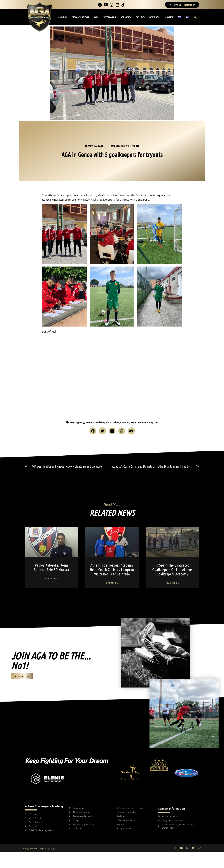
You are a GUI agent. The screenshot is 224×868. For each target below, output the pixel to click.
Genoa (126, 422)
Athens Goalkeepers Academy (103, 422)
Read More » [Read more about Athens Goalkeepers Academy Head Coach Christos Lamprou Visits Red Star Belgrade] (112, 583)
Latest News (121, 146)
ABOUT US (62, 17)
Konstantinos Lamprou (144, 422)
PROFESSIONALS (109, 17)
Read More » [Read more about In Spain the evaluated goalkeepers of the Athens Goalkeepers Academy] (172, 583)
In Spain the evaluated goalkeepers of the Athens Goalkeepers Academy (172, 570)
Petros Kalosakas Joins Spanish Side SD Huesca (52, 567)
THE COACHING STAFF (80, 17)
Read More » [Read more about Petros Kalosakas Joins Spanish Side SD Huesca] (52, 578)
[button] (195, 17)
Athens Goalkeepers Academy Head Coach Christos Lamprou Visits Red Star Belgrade (112, 570)
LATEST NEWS (155, 17)
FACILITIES (140, 17)
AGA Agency (77, 422)
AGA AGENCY (126, 17)
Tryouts (135, 146)
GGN (96, 17)
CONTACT (169, 17)
